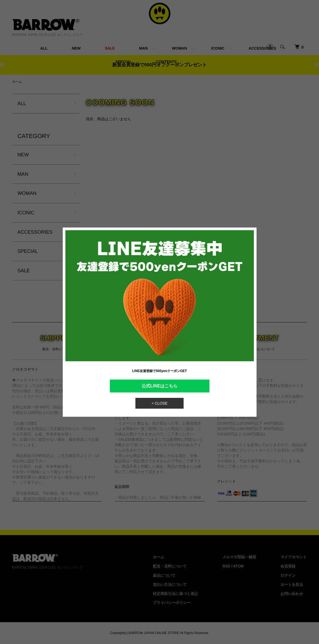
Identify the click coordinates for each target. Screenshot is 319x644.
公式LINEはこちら (159, 386)
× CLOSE (160, 403)
